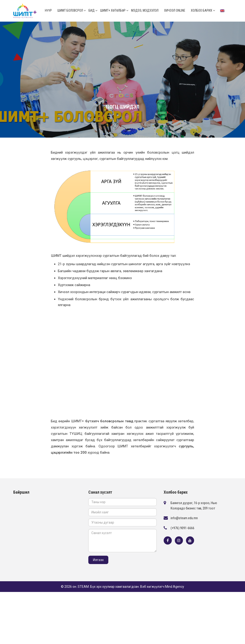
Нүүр (48, 10)
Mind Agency (175, 587)
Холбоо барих (202, 10)
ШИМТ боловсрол (70, 10)
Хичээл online (175, 10)
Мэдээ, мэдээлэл (145, 10)
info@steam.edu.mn (184, 518)
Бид (92, 10)
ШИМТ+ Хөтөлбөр (113, 10)
